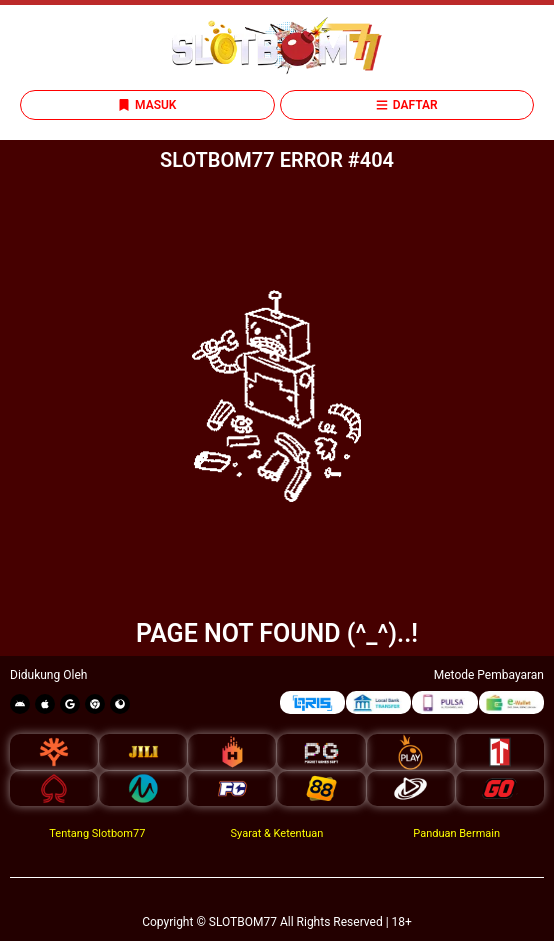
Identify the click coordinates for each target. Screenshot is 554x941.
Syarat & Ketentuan (277, 833)
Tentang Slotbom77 (97, 833)
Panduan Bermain (456, 833)
